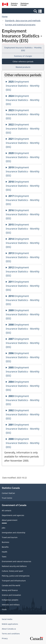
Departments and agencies (13, 515)
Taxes (4, 557)
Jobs (4, 528)
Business (6, 542)
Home (5, 17)
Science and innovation (11, 595)
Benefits (5, 547)
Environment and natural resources (16, 561)
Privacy (5, 638)
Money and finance (10, 590)
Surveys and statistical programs (20, 25)
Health (5, 552)
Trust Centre (7, 498)
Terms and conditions (11, 634)
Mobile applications (10, 624)
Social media (7, 619)
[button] (23, 11)
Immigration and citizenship (14, 533)
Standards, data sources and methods (23, 21)
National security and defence (14, 566)
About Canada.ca (9, 629)
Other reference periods (23, 61)
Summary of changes (23, 56)
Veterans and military (11, 605)
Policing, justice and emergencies (16, 576)
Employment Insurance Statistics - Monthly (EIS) (23, 49)
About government (10, 520)
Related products (23, 67)
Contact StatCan (8, 493)
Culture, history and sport (12, 571)
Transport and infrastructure (14, 581)
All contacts (7, 511)
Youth (4, 609)
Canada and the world (11, 585)
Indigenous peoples (10, 600)
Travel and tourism (10, 537)
